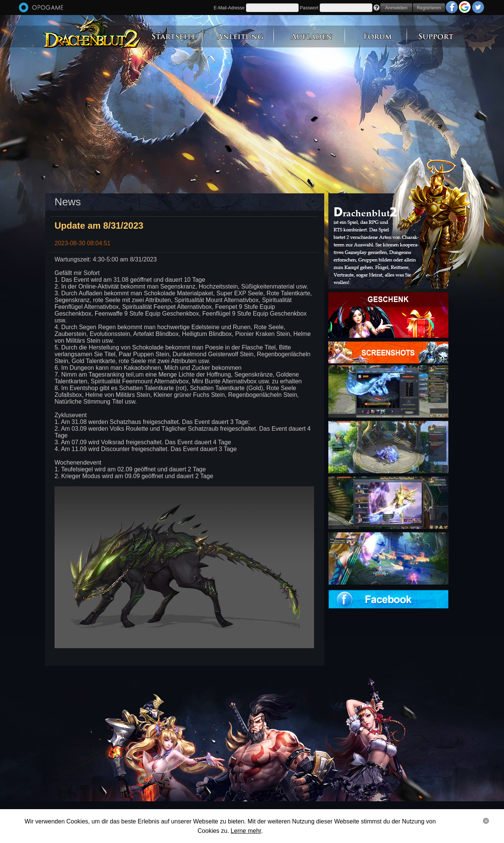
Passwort (309, 8)
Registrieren (429, 8)
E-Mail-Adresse (229, 8)
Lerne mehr (246, 831)
